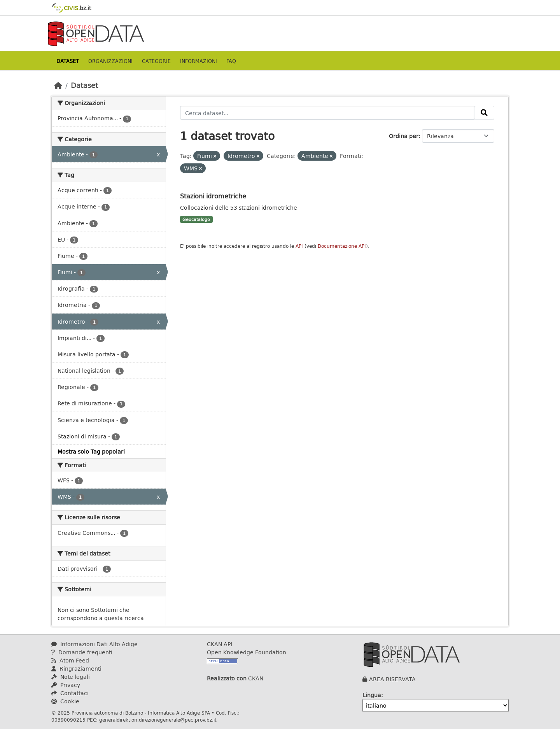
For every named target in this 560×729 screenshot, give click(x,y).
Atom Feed (70, 660)
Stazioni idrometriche (213, 196)
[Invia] (484, 113)
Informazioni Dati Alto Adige (94, 644)
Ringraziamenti (76, 669)
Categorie (156, 61)
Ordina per (404, 136)
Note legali (71, 677)
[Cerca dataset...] (327, 113)
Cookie (65, 701)
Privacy (66, 685)
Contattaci (70, 693)
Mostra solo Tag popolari (91, 451)
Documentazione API (342, 246)
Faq (231, 61)
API (299, 246)
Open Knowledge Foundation (247, 652)
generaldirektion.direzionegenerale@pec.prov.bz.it (158, 720)
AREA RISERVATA (392, 679)
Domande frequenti (82, 652)
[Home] (58, 85)
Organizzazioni (110, 61)
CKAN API (220, 644)
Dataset (68, 61)
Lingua (372, 695)
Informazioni (199, 61)
